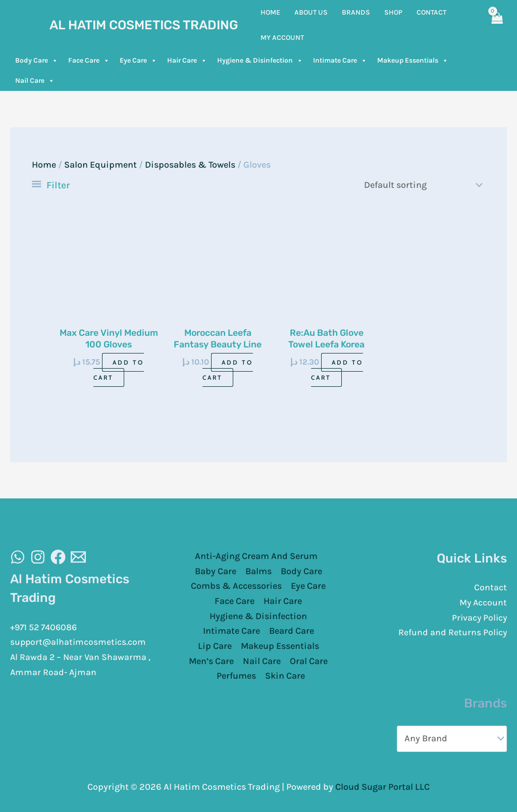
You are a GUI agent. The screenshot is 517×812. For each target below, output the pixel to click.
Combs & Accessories (236, 586)
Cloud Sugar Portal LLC (382, 786)
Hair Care (187, 61)
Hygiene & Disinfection (260, 61)
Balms (258, 571)
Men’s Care (211, 661)
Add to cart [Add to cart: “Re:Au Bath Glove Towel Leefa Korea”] (337, 370)
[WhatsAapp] (18, 556)
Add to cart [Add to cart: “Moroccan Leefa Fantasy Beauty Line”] (228, 370)
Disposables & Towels (190, 165)
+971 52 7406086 (45, 627)
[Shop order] (421, 185)
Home (44, 165)
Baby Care (216, 571)
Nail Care (35, 81)
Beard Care (292, 631)
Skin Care (285, 676)
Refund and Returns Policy (452, 632)
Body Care (37, 61)
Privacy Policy (478, 618)
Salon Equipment (100, 165)
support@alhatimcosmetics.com (79, 642)
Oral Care (309, 661)
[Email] (78, 556)
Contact (490, 587)
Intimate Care (340, 61)
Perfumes (236, 676)
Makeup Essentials (413, 61)
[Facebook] (58, 556)
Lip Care (215, 646)
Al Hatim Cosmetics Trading (144, 25)
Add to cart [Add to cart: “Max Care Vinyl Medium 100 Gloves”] (119, 370)
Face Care (89, 61)
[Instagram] (38, 556)
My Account (483, 602)
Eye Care (138, 61)
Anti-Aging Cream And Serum (256, 556)
